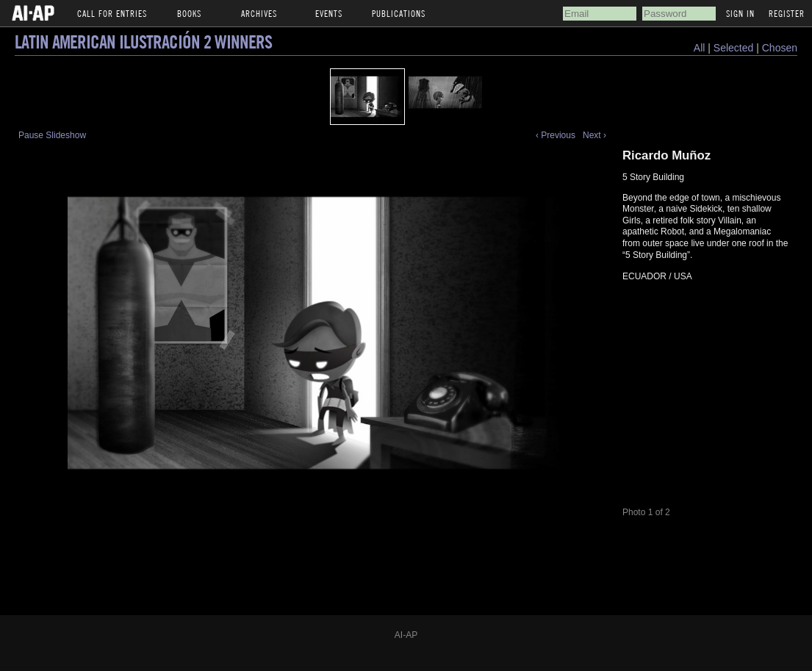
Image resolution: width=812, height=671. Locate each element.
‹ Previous (556, 135)
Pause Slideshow (52, 135)
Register (787, 13)
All (700, 48)
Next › (594, 135)
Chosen (780, 48)
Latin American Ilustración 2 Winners (143, 42)
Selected (735, 48)
